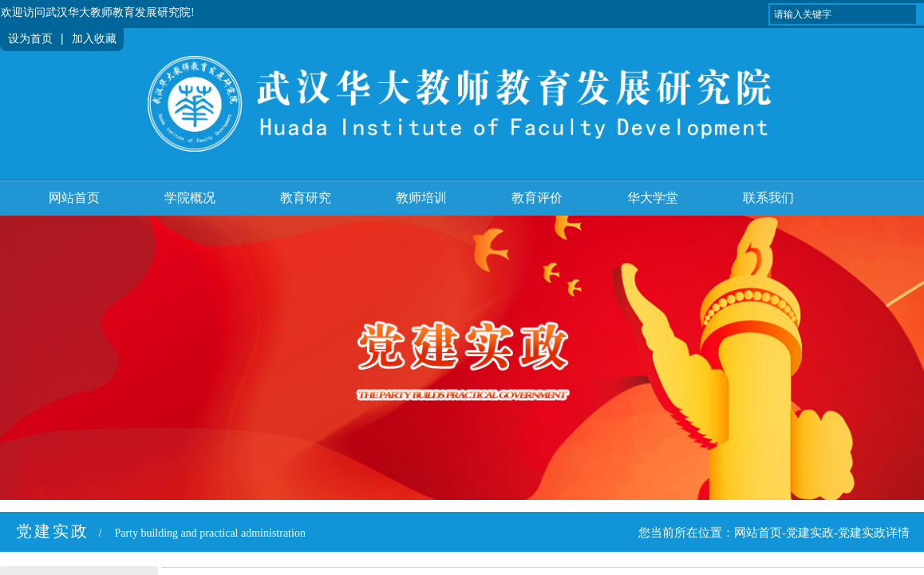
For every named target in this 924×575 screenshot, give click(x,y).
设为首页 (30, 39)
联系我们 (768, 198)
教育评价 (537, 198)
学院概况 (190, 198)
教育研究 (306, 198)
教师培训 (421, 198)
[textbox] (843, 14)
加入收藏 (94, 39)
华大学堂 (653, 198)
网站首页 (74, 198)
